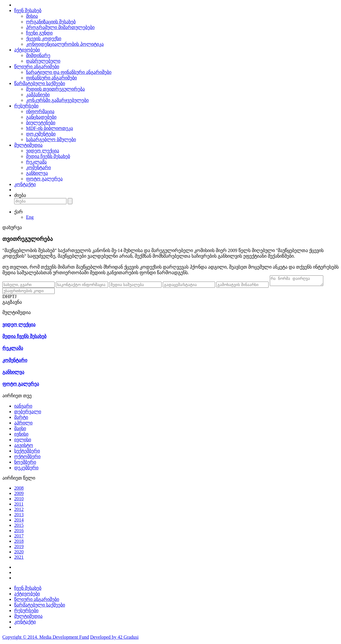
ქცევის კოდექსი (44, 39)
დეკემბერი (26, 469)
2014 (19, 522)
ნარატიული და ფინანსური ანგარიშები (69, 72)
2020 (19, 554)
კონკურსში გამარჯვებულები (57, 100)
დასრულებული (43, 61)
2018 (19, 543)
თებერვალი (28, 413)
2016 (19, 532)
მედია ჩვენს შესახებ (48, 156)
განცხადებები (41, 117)
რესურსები (26, 106)
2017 (19, 538)
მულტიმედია (28, 145)
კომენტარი (38, 167)
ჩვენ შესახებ (28, 10)
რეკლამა (36, 162)
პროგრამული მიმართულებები (60, 27)
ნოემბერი (25, 464)
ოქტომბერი (27, 458)
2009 (19, 495)
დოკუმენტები (41, 134)
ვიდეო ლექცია (43, 151)
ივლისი (23, 441)
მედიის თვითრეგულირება (55, 89)
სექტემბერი (27, 453)
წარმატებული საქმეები (40, 83)
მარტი (21, 419)
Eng (30, 217)
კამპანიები (38, 95)
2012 (19, 511)
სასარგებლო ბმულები (51, 139)
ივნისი (21, 436)
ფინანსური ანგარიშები (51, 78)
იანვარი (23, 408)
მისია (32, 16)
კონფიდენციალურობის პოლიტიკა (65, 44)
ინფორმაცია (40, 111)
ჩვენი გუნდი (39, 33)
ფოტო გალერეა (44, 179)
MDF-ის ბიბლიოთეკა (49, 128)
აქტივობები (27, 50)
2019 (19, 548)
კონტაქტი (25, 184)
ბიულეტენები (41, 123)
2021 (19, 559)
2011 (19, 506)
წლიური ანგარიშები (37, 67)
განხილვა (37, 173)
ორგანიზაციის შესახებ (51, 22)
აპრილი (23, 425)
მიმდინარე (38, 55)
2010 (19, 500)
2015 (19, 527)
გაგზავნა (12, 304)
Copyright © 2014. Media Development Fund (46, 639)
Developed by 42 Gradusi (114, 639)
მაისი (20, 430)
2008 (19, 490)
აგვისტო (24, 447)
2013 (19, 516)
